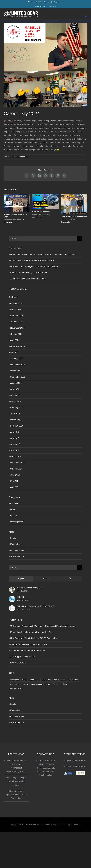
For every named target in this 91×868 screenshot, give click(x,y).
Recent (46, 579)
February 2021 (17, 408)
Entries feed (16, 544)
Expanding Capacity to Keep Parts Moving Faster (32, 260)
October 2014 (16, 469)
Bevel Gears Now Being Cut (29, 588)
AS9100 (20, 597)
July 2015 (15, 450)
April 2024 (15, 340)
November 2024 (17, 328)
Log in (13, 538)
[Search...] (43, 239)
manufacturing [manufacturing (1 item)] (37, 684)
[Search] (80, 239)
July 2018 (15, 438)
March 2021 (16, 401)
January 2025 (16, 322)
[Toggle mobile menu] (86, 16)
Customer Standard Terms (75, 766)
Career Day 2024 (18, 663)
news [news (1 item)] (48, 684)
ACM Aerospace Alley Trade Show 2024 (28, 279)
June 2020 (15, 414)
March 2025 (16, 310)
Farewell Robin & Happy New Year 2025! (29, 273)
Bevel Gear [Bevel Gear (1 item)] (34, 680)
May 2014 (15, 481)
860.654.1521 (48, 772)
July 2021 (15, 389)
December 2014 (17, 463)
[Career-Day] (45, 65)
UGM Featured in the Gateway (74, 216)
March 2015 (16, 456)
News (13, 510)
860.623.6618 (49, 768)
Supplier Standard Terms (75, 761)
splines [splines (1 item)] (64, 684)
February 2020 (17, 426)
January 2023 (16, 359)
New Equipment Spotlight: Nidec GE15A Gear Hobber (34, 267)
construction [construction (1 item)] (15, 684)
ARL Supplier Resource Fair (23, 657)
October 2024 (16, 334)
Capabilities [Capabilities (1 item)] (46, 680)
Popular (21, 579)
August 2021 (16, 383)
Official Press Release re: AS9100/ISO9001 (36, 606)
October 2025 (16, 303)
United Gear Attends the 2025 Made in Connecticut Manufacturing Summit (43, 254)
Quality (13, 516)
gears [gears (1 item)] (25, 684)
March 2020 (16, 420)
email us (49, 775)
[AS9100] (12, 598)
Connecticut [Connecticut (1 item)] (73, 680)
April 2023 (15, 352)
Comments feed (17, 550)
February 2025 (17, 316)
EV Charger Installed (41, 211)
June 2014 (15, 475)
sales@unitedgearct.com (55, 2)
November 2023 (17, 346)
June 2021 (15, 395)
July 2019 (15, 432)
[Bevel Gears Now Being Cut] (12, 588)
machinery (15, 503)
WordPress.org (17, 556)
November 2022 (17, 365)
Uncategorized (22, 157)
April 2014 (15, 487)
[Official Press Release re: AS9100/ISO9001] (12, 607)
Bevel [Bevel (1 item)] (24, 680)
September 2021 (18, 377)
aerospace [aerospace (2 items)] (14, 680)
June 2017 (15, 444)
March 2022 (16, 371)
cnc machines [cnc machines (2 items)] (60, 680)
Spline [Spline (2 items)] (55, 684)
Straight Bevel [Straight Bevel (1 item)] (16, 689)
